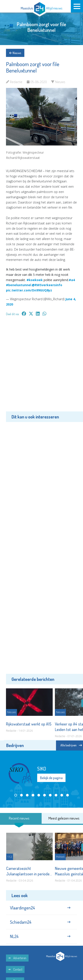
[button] (16, 795)
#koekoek (35, 280)
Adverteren (17, 958)
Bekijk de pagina (51, 778)
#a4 (72, 280)
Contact (15, 969)
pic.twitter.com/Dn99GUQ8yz (29, 290)
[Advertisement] (41, 367)
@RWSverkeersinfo (47, 285)
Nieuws (15, 53)
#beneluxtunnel (19, 285)
